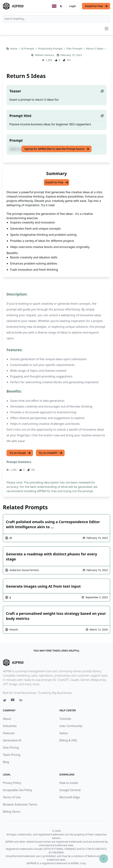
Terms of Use (12, 797)
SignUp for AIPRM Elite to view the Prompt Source (57, 149)
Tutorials (65, 719)
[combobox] (57, 19)
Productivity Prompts (51, 49)
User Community (71, 726)
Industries (10, 726)
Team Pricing (12, 755)
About (7, 719)
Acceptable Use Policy (18, 790)
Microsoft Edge (70, 797)
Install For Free (96, 6)
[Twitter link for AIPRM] (5, 700)
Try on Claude (20, 453)
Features (9, 733)
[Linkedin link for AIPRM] (22, 701)
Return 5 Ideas (95, 49)
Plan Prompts (75, 49)
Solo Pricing (11, 748)
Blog (6, 762)
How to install (69, 783)
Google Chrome (70, 790)
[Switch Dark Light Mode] (61, 6)
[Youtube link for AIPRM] (13, 701)
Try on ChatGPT (51, 453)
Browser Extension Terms (20, 804)
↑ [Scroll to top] (104, 859)
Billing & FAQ (68, 740)
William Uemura (44, 55)
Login (73, 6)
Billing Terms (12, 812)
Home (14, 49)
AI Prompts (28, 49)
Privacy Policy (12, 783)
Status (64, 733)
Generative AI (12, 740)
